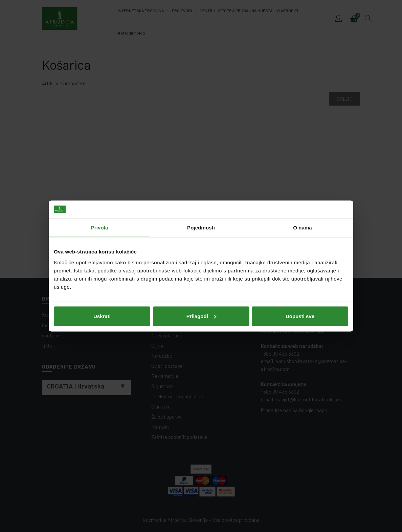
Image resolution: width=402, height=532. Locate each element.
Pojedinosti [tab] (201, 228)
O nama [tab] (303, 228)
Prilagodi (201, 316)
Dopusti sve (300, 316)
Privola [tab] (100, 228)
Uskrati (102, 316)
